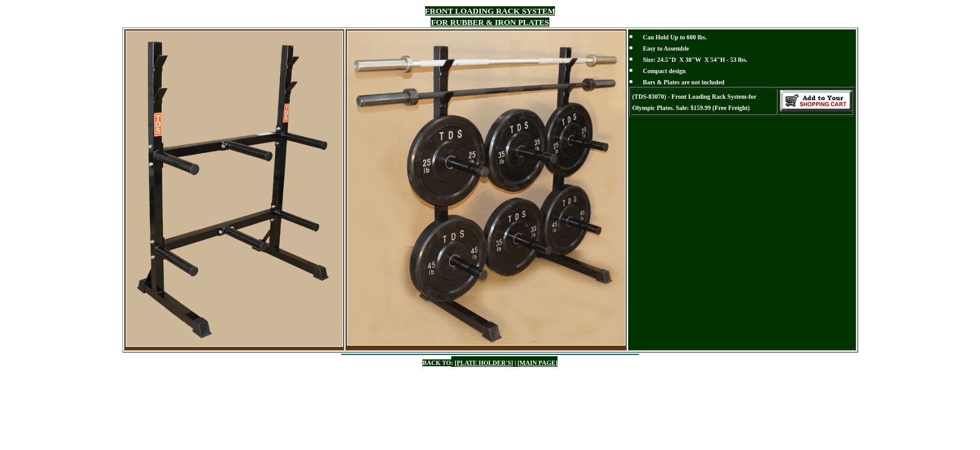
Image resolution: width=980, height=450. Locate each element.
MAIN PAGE (537, 363)
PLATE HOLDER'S (484, 363)
